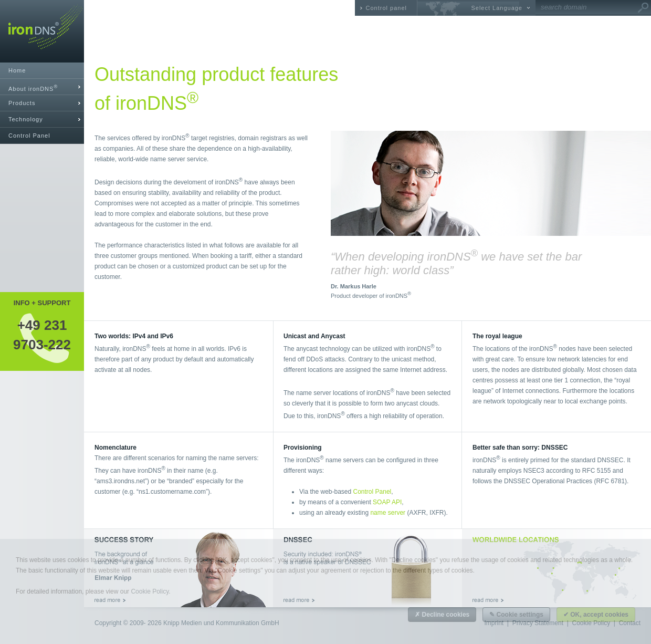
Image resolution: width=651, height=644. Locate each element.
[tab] (42, 87)
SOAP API (387, 502)
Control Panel (29, 136)
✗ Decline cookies (442, 615)
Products (22, 103)
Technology (26, 119)
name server (388, 513)
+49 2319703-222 (42, 335)
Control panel (386, 8)
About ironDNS (33, 88)
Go (643, 8)
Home (17, 70)
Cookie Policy (150, 591)
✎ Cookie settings (516, 615)
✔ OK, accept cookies (596, 615)
